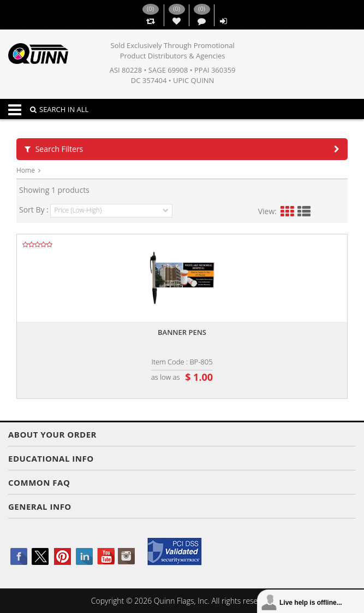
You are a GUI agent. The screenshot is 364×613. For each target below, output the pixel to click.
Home (26, 170)
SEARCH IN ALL (59, 109)
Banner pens (182, 332)
